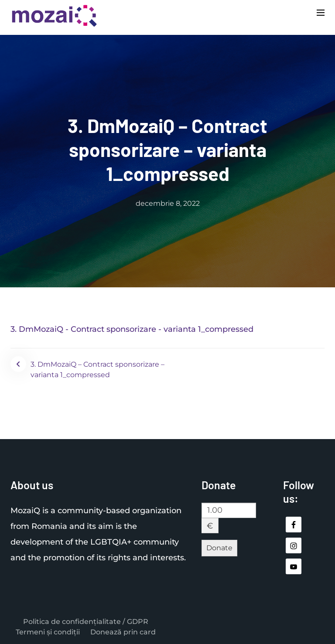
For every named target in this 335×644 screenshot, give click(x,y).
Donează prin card (123, 632)
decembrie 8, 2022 (168, 203)
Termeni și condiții (48, 632)
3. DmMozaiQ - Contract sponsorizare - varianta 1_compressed (132, 329)
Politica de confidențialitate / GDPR (86, 622)
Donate (219, 548)
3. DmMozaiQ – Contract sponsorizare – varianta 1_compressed (97, 370)
